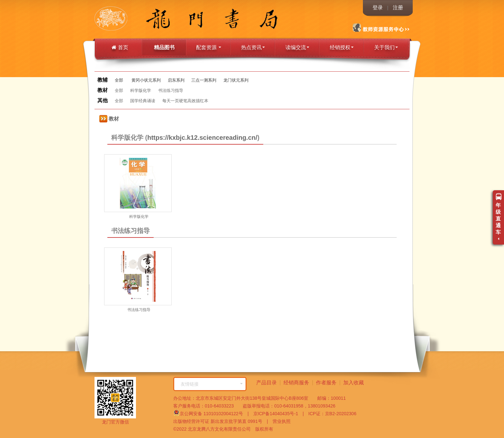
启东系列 (176, 80)
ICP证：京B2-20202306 (330, 414)
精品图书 (164, 47)
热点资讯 (253, 47)
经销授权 (342, 47)
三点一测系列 (204, 80)
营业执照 (279, 421)
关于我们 (386, 47)
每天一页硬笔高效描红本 (185, 101)
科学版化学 (141, 90)
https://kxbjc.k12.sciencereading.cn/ (202, 138)
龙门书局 (125, 19)
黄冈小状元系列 (146, 80)
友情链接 (212, 384)
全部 (119, 80)
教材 (109, 119)
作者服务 (326, 383)
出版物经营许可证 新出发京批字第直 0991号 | (221, 421)
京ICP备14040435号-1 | (276, 414)
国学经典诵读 (143, 101)
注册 (398, 8)
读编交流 (297, 47)
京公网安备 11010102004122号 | (211, 413)
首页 (120, 47)
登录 (378, 8)
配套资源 (209, 47)
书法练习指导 (171, 90)
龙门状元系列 (236, 80)
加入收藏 (354, 383)
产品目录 (266, 383)
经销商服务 (296, 383)
